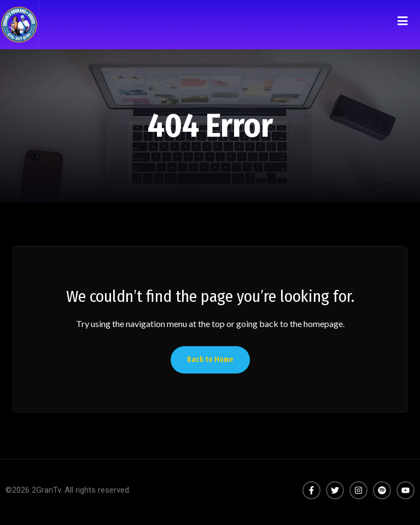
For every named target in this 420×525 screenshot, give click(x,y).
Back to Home (210, 360)
